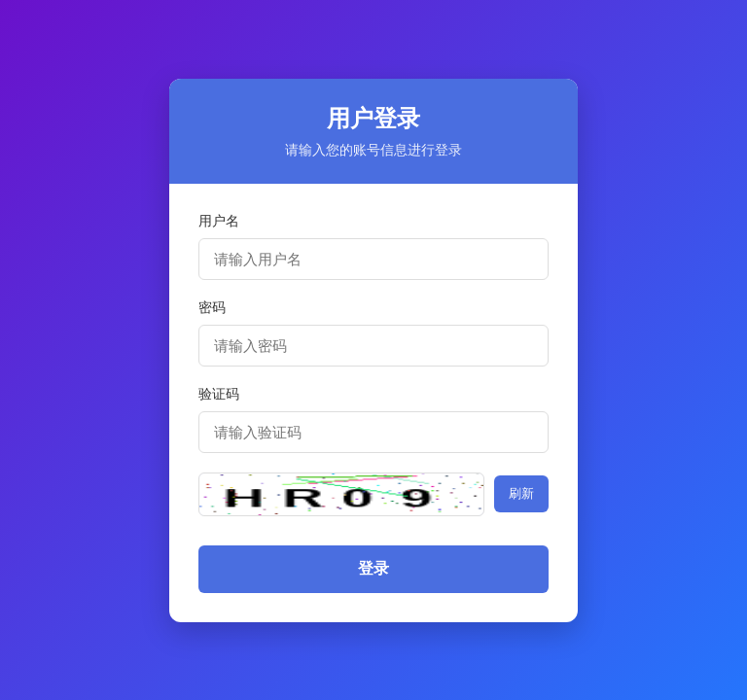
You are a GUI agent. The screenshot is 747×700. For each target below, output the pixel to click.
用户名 (219, 221)
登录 (373, 568)
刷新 (521, 493)
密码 (212, 307)
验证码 (219, 394)
